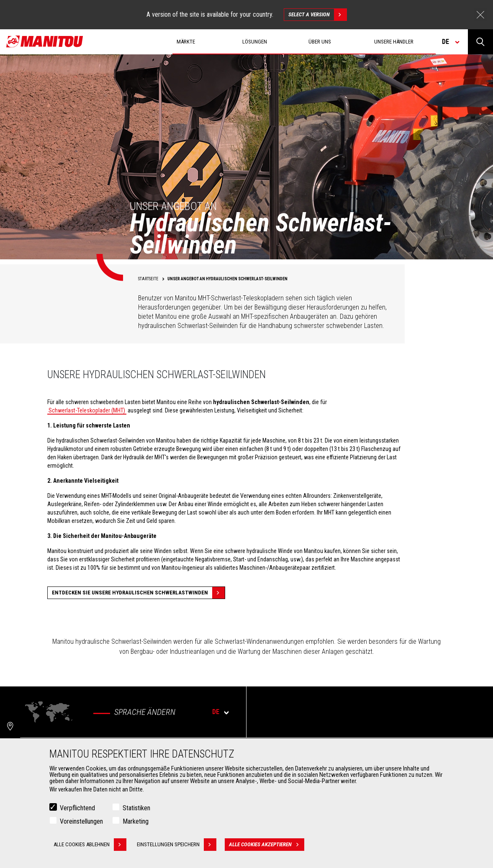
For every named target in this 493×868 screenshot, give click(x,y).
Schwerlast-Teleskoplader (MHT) (87, 410)
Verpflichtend (77, 808)
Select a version (317, 15)
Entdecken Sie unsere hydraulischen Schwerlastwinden (138, 593)
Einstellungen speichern (177, 845)
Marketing (136, 821)
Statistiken (136, 808)
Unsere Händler (394, 42)
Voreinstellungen (81, 821)
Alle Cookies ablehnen (90, 845)
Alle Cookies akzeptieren (267, 845)
